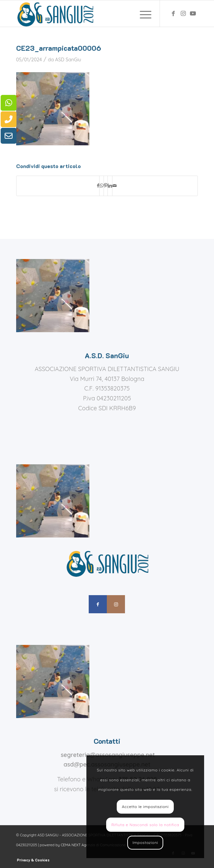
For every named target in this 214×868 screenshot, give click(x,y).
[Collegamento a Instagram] (183, 14)
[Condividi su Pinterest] (106, 186)
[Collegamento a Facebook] (173, 14)
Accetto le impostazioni (145, 807)
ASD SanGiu (68, 59)
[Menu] (142, 14)
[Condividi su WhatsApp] (102, 186)
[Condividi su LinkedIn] (110, 186)
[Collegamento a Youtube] (193, 14)
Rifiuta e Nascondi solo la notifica (145, 825)
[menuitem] (142, 14)
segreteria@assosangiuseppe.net (108, 755)
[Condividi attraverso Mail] (115, 186)
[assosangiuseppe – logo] (89, 14)
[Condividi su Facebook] (98, 186)
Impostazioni (145, 842)
